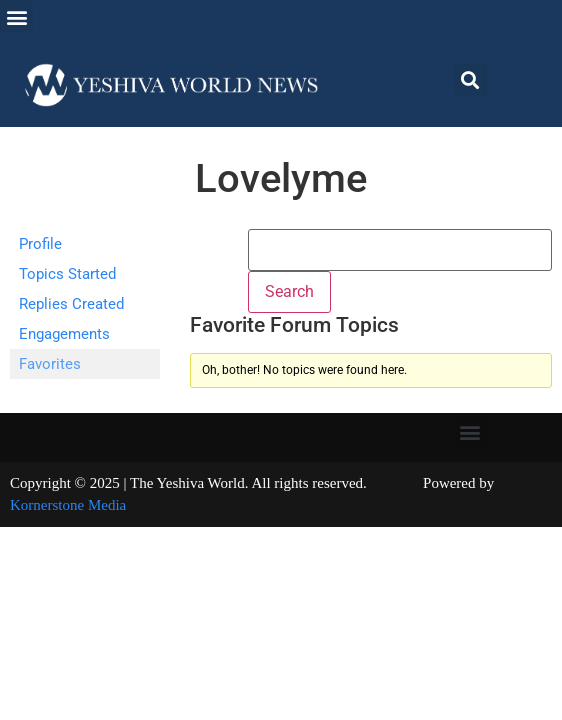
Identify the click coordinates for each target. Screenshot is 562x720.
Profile (40, 244)
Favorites (50, 364)
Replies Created (71, 304)
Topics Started (67, 274)
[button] (16, 16)
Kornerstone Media (68, 505)
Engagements (64, 334)
